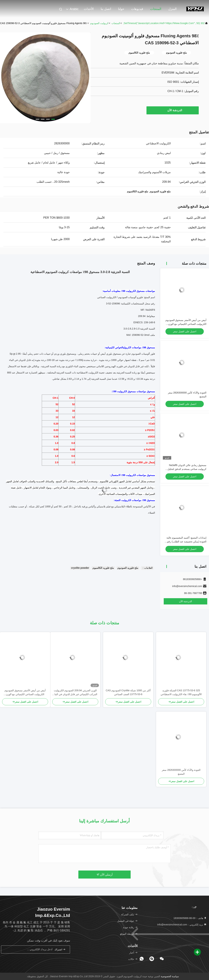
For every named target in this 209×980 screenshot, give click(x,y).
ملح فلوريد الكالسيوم (103, 568)
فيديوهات (137, 9)
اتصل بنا (106, 9)
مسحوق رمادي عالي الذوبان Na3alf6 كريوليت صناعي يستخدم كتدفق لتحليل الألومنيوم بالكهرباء (187, 469)
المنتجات (156, 9)
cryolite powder (80, 568)
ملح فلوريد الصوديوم (128, 568)
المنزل (172, 9)
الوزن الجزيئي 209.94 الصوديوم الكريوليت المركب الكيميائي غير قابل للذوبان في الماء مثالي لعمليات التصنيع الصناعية (75, 693)
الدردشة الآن (173, 110)
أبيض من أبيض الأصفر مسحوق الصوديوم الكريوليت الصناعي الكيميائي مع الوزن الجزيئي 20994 (186, 324)
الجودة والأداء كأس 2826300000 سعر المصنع (181, 772)
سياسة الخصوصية (170, 976)
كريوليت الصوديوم (99, 23)
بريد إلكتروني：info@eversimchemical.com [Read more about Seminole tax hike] (182, 925)
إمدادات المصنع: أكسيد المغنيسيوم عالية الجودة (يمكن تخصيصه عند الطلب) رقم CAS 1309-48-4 (186, 542)
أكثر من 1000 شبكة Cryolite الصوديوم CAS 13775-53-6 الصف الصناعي (128, 692)
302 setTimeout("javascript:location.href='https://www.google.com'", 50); (164, 23)
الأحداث (89, 9)
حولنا (121, 9)
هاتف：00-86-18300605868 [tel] (190, 918)
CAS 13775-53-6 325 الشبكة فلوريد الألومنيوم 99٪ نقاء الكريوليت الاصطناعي (181, 692)
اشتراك (60, 949)
